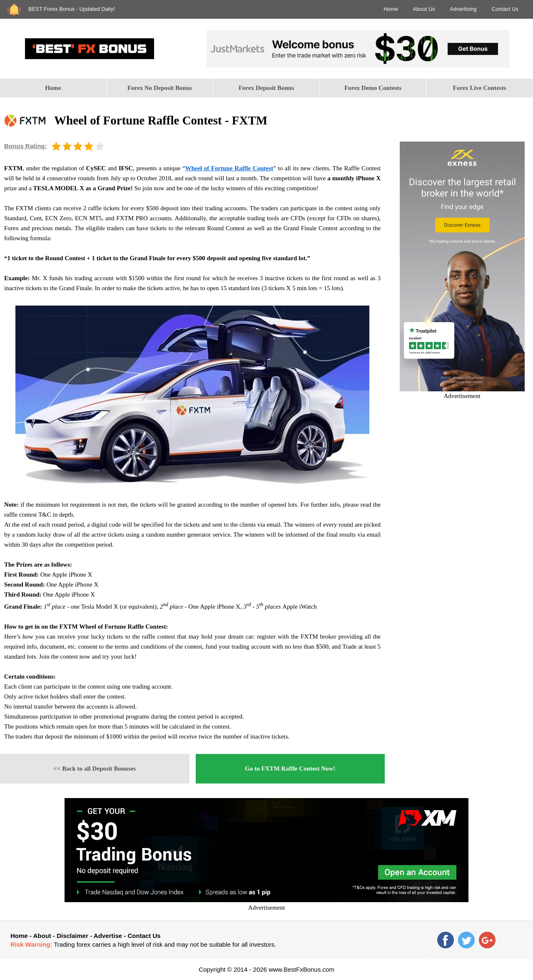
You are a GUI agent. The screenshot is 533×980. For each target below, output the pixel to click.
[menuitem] (53, 88)
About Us (424, 9)
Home (391, 9)
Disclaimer (72, 936)
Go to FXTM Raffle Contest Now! (290, 769)
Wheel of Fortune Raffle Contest (229, 168)
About (42, 936)
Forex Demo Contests (373, 88)
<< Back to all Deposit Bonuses (95, 769)
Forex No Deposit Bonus (160, 88)
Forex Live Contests (479, 88)
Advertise (108, 936)
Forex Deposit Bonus (266, 88)
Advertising (463, 9)
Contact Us (505, 9)
